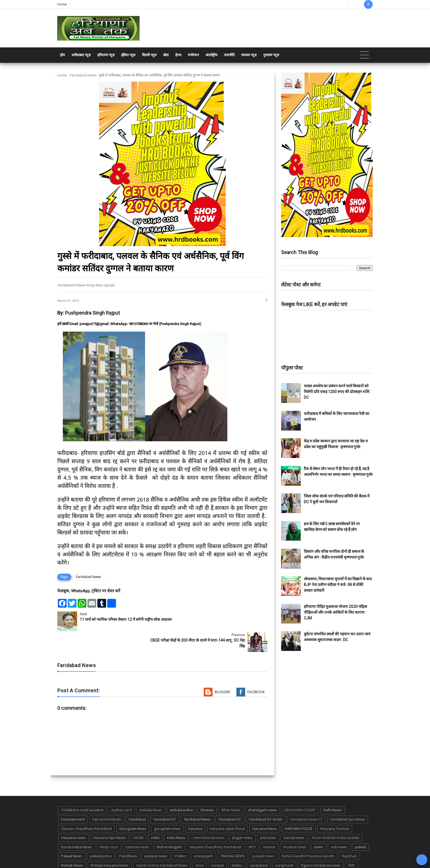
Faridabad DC (165, 798)
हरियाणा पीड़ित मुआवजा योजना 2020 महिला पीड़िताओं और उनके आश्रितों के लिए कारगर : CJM (336, 612)
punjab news (263, 835)
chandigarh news (263, 789)
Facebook (256, 671)
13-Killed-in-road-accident (82, 789)
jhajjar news (242, 817)
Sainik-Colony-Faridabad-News (162, 844)
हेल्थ (178, 55)
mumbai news (295, 826)
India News (176, 817)
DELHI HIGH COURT (300, 789)
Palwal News (72, 835)
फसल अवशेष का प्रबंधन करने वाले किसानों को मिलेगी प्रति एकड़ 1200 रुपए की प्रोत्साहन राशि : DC (337, 392)
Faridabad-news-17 (306, 798)
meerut (269, 826)
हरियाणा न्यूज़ (106, 55)
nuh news (339, 826)
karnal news (294, 817)
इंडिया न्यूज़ (128, 55)
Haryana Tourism (335, 808)
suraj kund (259, 844)
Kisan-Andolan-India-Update (336, 817)
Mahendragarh (169, 826)
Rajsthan (349, 835)
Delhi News (333, 789)
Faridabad (137, 798)
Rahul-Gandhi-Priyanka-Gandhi (308, 835)
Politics (181, 835)
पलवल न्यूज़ (249, 55)
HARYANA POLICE (299, 808)
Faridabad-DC (230, 798)
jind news (268, 817)
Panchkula (128, 835)
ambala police (181, 789)
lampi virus (109, 826)
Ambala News (151, 789)
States (237, 844)
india (155, 817)
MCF (252, 826)
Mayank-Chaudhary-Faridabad (215, 826)
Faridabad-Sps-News (348, 798)
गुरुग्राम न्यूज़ (271, 55)
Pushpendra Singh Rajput (92, 313)
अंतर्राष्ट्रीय (211, 55)
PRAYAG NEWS (233, 835)
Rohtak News (72, 844)
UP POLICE (92, 854)
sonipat (217, 844)
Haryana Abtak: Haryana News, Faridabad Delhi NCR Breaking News (110, 863)
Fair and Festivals (107, 798)
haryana (195, 808)
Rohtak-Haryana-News (110, 844)
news (319, 826)
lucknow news (137, 826)
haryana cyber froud (227, 808)
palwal (360, 826)
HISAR (138, 817)
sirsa (199, 844)
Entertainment (73, 798)
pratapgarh (204, 835)
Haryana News (265, 808)
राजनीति (229, 55)
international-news (209, 817)
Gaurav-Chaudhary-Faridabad (86, 808)
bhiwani (207, 789)
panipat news (156, 835)
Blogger (222, 671)
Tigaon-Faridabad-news (321, 844)
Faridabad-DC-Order (266, 798)
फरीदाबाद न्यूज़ (81, 55)
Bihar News (231, 789)
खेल (166, 55)
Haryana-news (73, 817)
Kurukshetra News (77, 826)
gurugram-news (167, 808)
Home (62, 4)
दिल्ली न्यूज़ (149, 55)
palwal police (101, 835)
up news (68, 854)
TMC (352, 844)
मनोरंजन (193, 55)
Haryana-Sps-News (110, 817)
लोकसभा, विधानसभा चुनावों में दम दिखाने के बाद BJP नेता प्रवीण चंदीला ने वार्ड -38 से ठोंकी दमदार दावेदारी (338, 585)
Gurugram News (133, 808)
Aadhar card (121, 789)
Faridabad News (83, 75)
